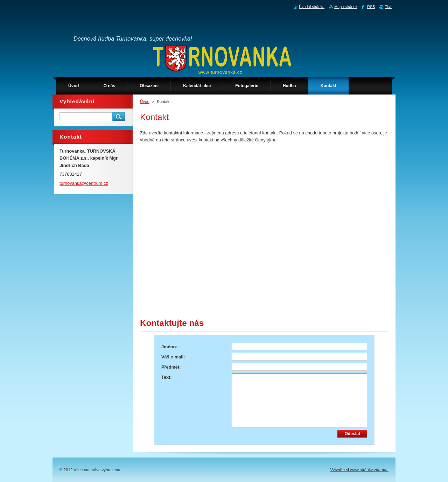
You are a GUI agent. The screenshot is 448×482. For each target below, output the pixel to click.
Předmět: (171, 367)
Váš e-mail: (173, 357)
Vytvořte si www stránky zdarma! (359, 470)
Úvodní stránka (312, 7)
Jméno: (169, 347)
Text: (167, 377)
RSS (371, 7)
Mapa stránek (346, 7)
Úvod (145, 102)
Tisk (388, 7)
